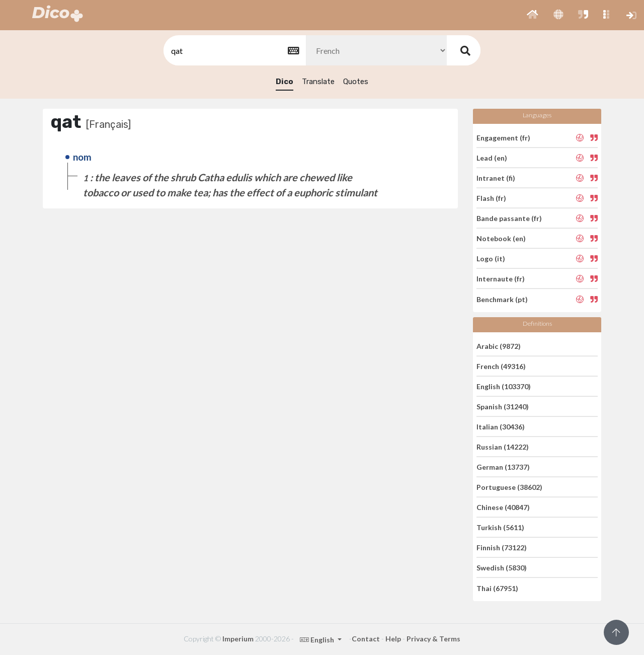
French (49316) (501, 366)
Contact (366, 639)
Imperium (238, 639)
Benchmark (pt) (502, 299)
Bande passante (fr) (509, 218)
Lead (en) (492, 158)
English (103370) (504, 386)
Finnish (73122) (502, 548)
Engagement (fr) (503, 137)
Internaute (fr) (501, 279)
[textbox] (234, 51)
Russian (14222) (503, 447)
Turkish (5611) (500, 527)
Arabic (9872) (499, 346)
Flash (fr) (491, 198)
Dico (285, 82)
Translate (318, 82)
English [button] (318, 640)
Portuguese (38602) (509, 487)
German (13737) (503, 467)
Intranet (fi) (496, 178)
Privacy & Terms (433, 639)
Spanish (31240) (503, 407)
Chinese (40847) (503, 507)
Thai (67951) (497, 588)
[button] (533, 15)
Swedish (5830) (502, 568)
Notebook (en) (501, 238)
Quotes (356, 82)
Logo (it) (491, 259)
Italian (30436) (501, 427)
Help (393, 639)
